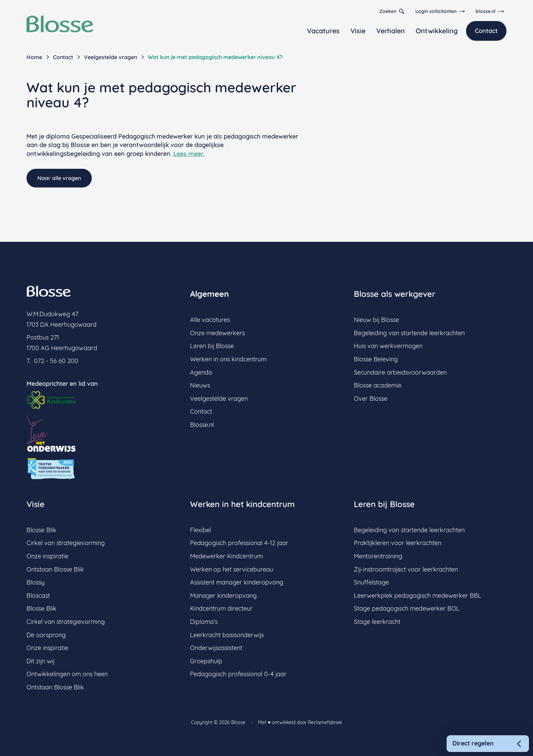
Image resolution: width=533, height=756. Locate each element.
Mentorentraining (378, 556)
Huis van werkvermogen (388, 346)
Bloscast (38, 596)
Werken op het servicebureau (232, 569)
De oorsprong (46, 635)
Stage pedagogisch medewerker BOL (407, 608)
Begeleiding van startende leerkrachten (409, 333)
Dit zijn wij (40, 661)
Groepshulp (206, 661)
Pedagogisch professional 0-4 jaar (238, 674)
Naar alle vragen (59, 178)
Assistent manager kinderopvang (237, 582)
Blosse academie (378, 385)
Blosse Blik (41, 530)
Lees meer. (188, 154)
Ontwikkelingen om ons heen (67, 674)
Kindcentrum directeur (221, 608)
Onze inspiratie (47, 556)
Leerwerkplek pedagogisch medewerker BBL (418, 596)
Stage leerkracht (377, 622)
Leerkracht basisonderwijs (227, 635)
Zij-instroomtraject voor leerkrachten (406, 569)
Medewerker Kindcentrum (226, 556)
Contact (486, 31)
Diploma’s (204, 622)
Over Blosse (371, 399)
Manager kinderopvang (223, 596)
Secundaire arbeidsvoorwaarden (400, 372)
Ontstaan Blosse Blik (55, 569)
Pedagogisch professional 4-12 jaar (239, 543)
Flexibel (201, 530)
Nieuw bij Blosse (376, 320)
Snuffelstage (371, 582)
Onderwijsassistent (216, 648)
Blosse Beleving (376, 359)
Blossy (36, 582)
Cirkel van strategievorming (66, 543)
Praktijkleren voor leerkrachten (398, 543)
